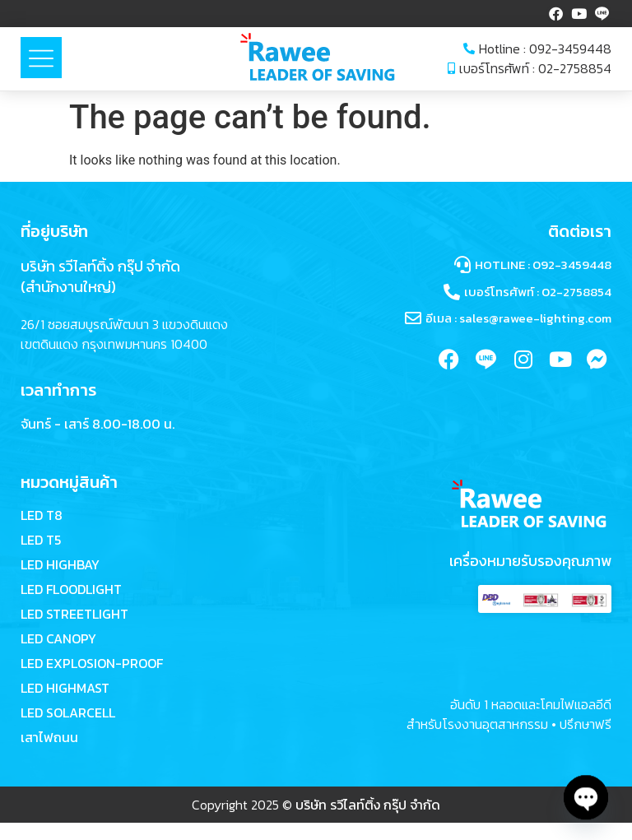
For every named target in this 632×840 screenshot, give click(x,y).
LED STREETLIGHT (74, 615)
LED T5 (41, 541)
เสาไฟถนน (49, 738)
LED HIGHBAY (60, 565)
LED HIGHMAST (65, 689)
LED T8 (42, 516)
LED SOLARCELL (68, 713)
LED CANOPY (58, 639)
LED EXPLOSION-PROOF (92, 664)
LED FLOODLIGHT (71, 590)
